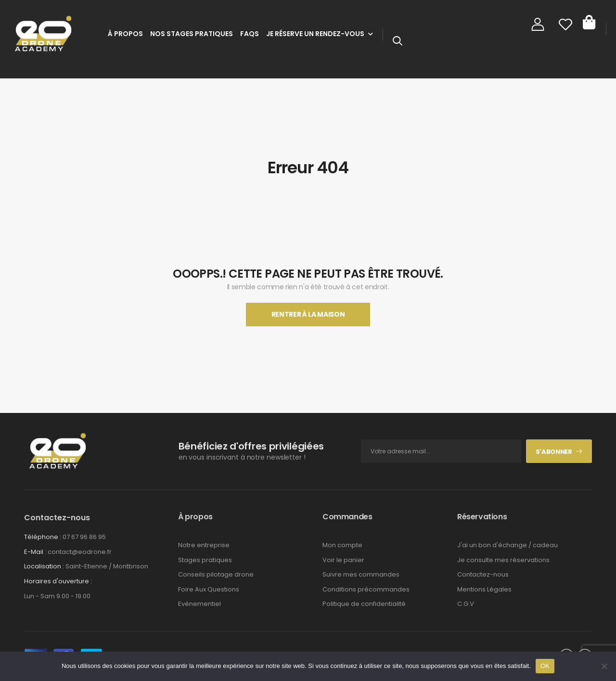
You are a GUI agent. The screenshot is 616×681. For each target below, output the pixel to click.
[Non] (604, 666)
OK (545, 666)
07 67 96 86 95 (84, 537)
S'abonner (554, 452)
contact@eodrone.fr (80, 552)
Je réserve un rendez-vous (315, 34)
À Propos (125, 34)
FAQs (250, 34)
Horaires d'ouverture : (58, 581)
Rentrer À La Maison (308, 314)
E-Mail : (35, 552)
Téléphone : (43, 537)
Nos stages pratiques (192, 34)
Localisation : (44, 566)
